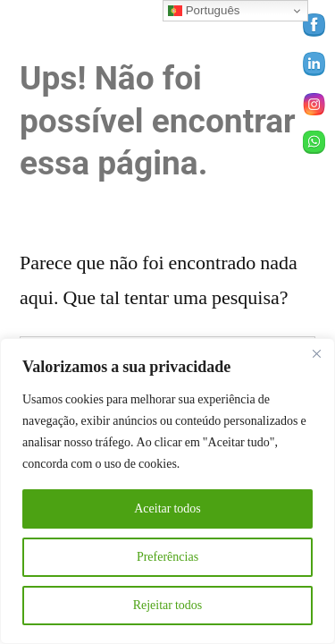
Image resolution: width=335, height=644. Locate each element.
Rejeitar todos (168, 605)
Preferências (167, 557)
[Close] (316, 353)
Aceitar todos (167, 508)
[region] (167, 491)
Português (204, 11)
